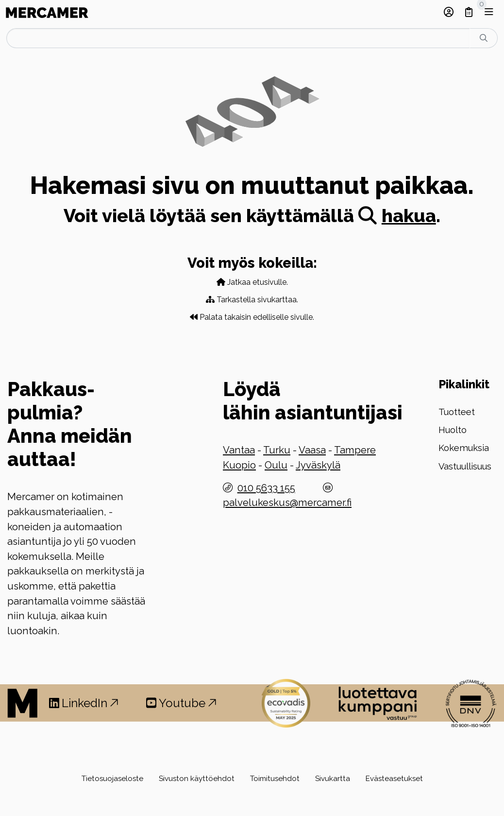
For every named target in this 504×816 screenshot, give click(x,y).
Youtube (181, 703)
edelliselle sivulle (283, 317)
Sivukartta (333, 779)
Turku (277, 450)
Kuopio (239, 465)
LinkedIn (84, 703)
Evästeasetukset (394, 779)
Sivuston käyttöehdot (197, 779)
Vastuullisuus (465, 466)
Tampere (355, 450)
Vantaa (239, 450)
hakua (397, 216)
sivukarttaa (277, 300)
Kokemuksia (464, 448)
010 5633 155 (266, 488)
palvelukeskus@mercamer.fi (287, 503)
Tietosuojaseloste (112, 779)
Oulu (276, 465)
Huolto (453, 430)
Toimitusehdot (275, 779)
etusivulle (269, 282)
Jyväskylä (318, 465)
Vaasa (312, 450)
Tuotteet (457, 412)
